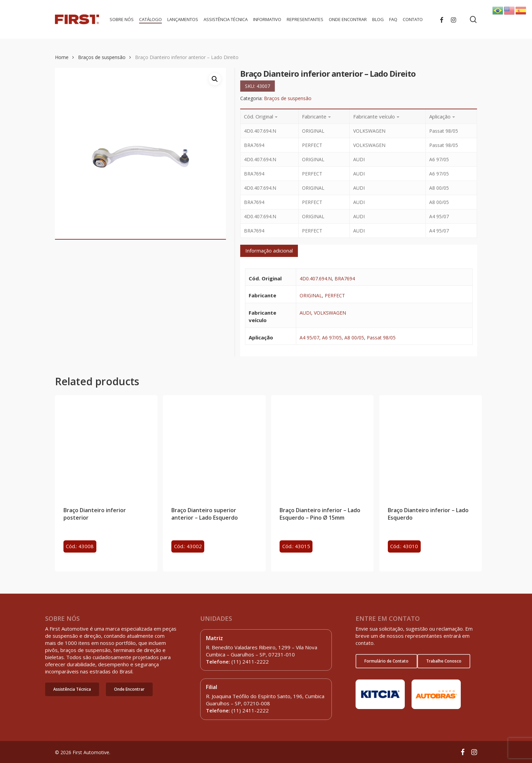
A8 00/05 (354, 338)
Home (62, 57)
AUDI (305, 313)
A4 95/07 (309, 338)
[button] (72, 689)
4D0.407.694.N (316, 278)
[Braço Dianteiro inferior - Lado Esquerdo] (431, 446)
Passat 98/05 (381, 338)
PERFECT (335, 295)
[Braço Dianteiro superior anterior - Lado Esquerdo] (214, 446)
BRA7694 (345, 278)
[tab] (269, 251)
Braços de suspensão (102, 57)
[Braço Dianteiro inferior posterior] (106, 446)
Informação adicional (269, 250)
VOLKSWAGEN (330, 313)
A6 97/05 (332, 338)
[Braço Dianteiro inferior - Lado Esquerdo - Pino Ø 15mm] (322, 446)
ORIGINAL (311, 295)
